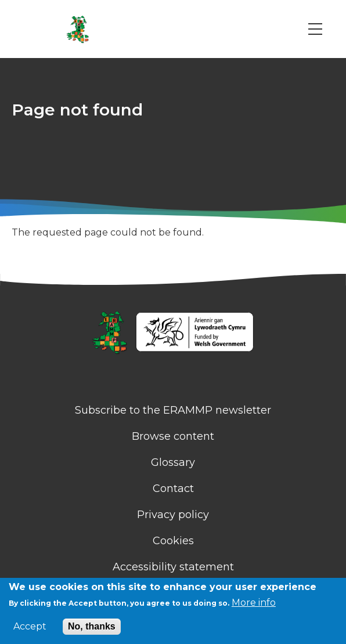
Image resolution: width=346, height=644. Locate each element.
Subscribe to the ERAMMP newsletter (173, 410)
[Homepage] (173, 333)
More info (254, 603)
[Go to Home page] (78, 29)
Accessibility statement (173, 567)
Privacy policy (173, 515)
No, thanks (92, 626)
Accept (30, 627)
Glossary (173, 462)
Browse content (173, 436)
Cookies (173, 541)
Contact (173, 489)
